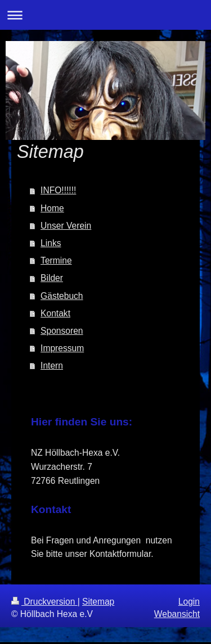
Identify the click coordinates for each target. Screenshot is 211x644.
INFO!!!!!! (58, 190)
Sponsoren (62, 331)
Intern (52, 366)
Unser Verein (66, 226)
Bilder (52, 278)
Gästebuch (62, 296)
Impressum (62, 348)
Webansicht (177, 614)
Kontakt (55, 313)
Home (52, 208)
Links (51, 243)
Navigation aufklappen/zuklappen (105, 15)
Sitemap (98, 602)
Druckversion (44, 602)
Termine (56, 260)
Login (189, 602)
